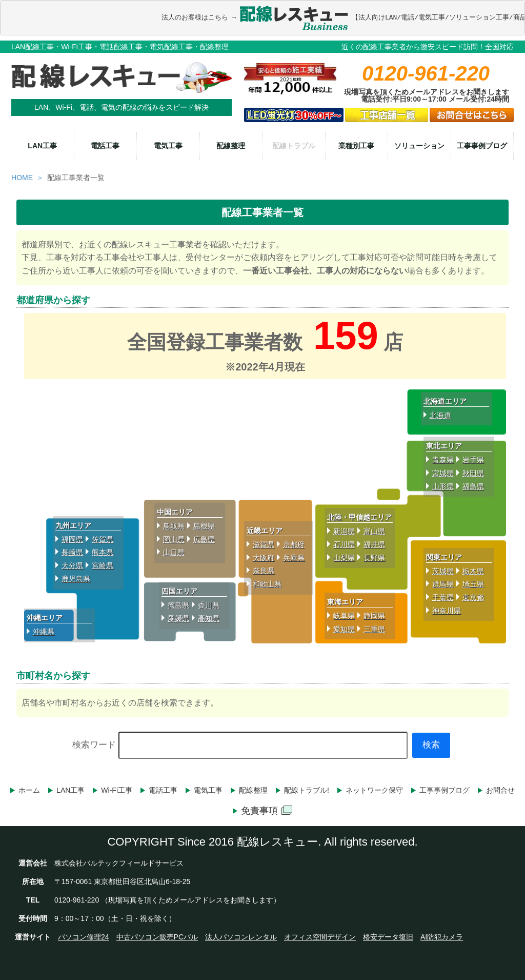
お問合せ (500, 790)
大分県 (72, 565)
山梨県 (344, 558)
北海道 (440, 415)
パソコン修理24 (84, 937)
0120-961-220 (426, 73)
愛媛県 (178, 618)
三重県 (374, 629)
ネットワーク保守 (374, 790)
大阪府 (264, 558)
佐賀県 (103, 539)
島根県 (204, 526)
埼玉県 (473, 584)
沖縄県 (44, 632)
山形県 (443, 486)
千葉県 (443, 597)
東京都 (473, 597)
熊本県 (103, 552)
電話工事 (105, 146)
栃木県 (473, 571)
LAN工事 (42, 146)
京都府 (294, 544)
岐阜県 (344, 616)
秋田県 (473, 473)
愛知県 (344, 629)
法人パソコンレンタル (241, 937)
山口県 (174, 552)
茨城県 (443, 571)
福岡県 (72, 539)
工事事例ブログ (482, 146)
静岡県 (374, 616)
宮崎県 (103, 565)
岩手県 (473, 460)
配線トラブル (294, 146)
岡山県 (174, 539)
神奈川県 (447, 611)
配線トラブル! (307, 790)
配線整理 (231, 146)
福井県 (374, 544)
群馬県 (443, 584)
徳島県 (178, 605)
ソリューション (419, 146)
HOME (22, 178)
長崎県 (72, 552)
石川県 (344, 544)
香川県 (209, 605)
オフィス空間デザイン (320, 937)
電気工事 (168, 146)
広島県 (204, 539)
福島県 (473, 486)
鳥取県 (174, 526)
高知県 (209, 618)
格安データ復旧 (388, 937)
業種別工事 (356, 146)
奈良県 (264, 571)
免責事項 (267, 811)
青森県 (443, 460)
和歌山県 (267, 584)
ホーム (29, 790)
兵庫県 (294, 558)
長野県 (374, 558)
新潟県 (344, 531)
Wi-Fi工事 (117, 790)
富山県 (374, 531)
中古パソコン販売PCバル (157, 937)
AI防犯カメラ (442, 937)
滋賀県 (264, 544)
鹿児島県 (76, 579)
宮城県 (443, 473)
